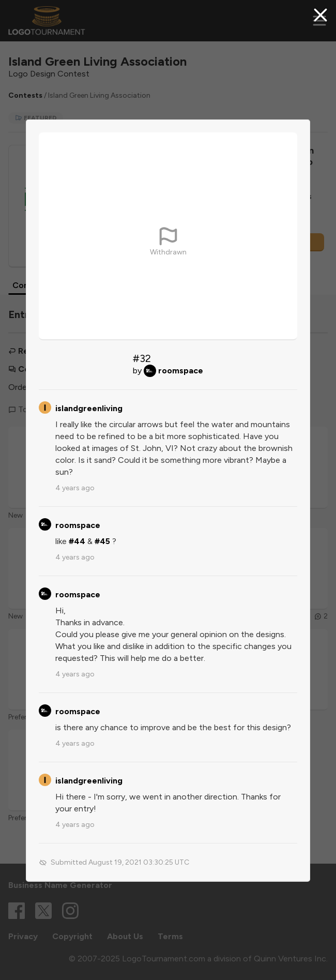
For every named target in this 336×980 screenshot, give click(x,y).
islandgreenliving (89, 408)
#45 (102, 541)
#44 (77, 541)
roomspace (181, 371)
